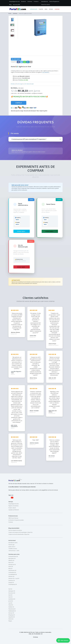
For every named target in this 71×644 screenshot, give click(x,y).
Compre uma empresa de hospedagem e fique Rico (21, 532)
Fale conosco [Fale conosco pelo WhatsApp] (63, 640)
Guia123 (10, 595)
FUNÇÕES (41, 9)
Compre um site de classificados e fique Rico (19, 534)
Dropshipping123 (13, 584)
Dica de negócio (20, 84)
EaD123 (10, 589)
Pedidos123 (11, 607)
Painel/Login (11, 545)
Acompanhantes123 (13, 557)
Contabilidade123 (13, 574)
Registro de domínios (14, 506)
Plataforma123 (12, 609)
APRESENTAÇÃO (34, 9)
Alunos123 (11, 563)
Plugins (10, 621)
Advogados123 (12, 559)
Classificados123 (12, 570)
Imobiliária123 (12, 599)
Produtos (11, 522)
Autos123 (11, 566)
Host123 (10, 597)
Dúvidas (13, 84)
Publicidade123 (12, 611)
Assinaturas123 (12, 565)
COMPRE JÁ (19, 103)
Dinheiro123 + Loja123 (14, 578)
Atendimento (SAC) (13, 543)
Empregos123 (12, 591)
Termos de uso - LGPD (14, 551)
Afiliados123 (11, 561)
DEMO (46, 9)
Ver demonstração (29, 84)
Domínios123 (12, 580)
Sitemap (35, 637)
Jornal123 (11, 601)
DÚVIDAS (51, 9)
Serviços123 (11, 613)
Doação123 (11, 582)
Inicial (10, 13)
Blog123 (10, 568)
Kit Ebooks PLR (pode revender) (16, 520)
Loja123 (10, 603)
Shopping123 (12, 615)
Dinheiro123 (11, 576)
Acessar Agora (21, 231)
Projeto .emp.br (12, 508)
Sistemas (15, 13)
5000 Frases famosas (13, 518)
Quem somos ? (12, 547)
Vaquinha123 (12, 617)
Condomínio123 (12, 572)
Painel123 (11, 605)
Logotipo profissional (14, 510)
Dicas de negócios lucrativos (15, 530)
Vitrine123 (11, 619)
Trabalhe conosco (13, 549)
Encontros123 (12, 593)
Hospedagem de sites (14, 504)
